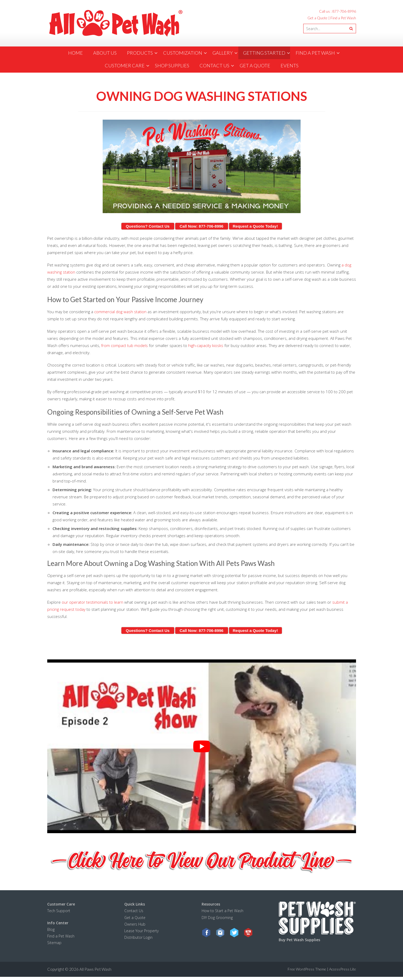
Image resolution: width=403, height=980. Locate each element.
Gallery (223, 53)
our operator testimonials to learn (93, 602)
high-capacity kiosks (206, 345)
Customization (183, 53)
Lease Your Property (141, 931)
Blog (51, 929)
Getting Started (264, 53)
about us (105, 53)
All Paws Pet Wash (95, 969)
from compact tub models (125, 345)
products (140, 53)
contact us (214, 65)
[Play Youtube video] (202, 746)
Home (75, 53)
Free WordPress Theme (307, 969)
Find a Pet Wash (343, 18)
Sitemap (54, 943)
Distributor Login (138, 937)
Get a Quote (317, 18)
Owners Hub (135, 924)
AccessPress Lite (343, 969)
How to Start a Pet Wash (223, 911)
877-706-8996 (344, 11)
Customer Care (125, 65)
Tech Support (59, 911)
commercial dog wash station (120, 312)
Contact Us (134, 911)
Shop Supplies (172, 65)
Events (290, 65)
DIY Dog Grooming (217, 918)
